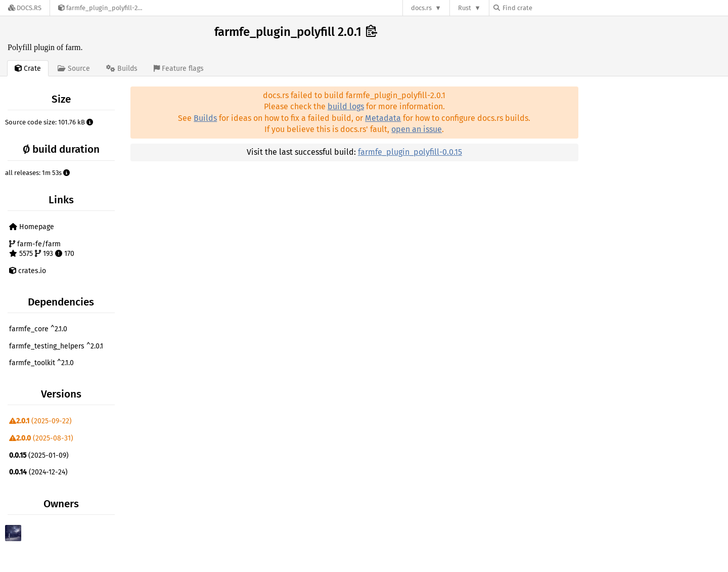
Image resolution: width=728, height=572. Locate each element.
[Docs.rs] (25, 8)
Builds (205, 118)
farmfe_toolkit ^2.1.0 (41, 363)
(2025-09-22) (40, 421)
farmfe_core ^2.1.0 (38, 329)
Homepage (32, 227)
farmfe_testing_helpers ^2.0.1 (56, 346)
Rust (465, 8)
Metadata (383, 118)
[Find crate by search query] (544, 8)
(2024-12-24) (38, 472)
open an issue (417, 129)
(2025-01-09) (39, 455)
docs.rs (421, 8)
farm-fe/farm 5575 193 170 (42, 249)
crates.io (28, 271)
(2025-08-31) (41, 438)
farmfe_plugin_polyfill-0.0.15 (410, 152)
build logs (346, 106)
